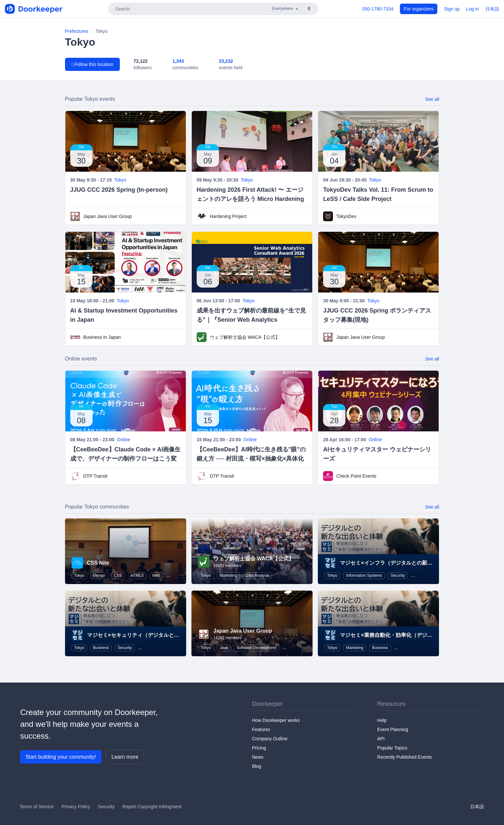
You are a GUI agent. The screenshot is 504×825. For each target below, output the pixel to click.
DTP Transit (96, 476)
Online (123, 440)
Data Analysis (258, 575)
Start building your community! (61, 757)
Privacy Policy (76, 807)
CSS (118, 575)
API (381, 739)
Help (382, 720)
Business (101, 648)
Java (224, 648)
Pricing (259, 748)
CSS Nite (98, 563)
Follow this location (92, 64)
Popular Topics (392, 748)
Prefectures (77, 31)
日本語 (492, 9)
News (258, 757)
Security (398, 575)
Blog (257, 766)
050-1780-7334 (378, 9)
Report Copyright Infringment (152, 807)
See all (432, 99)
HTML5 (137, 575)
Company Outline (270, 739)
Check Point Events (356, 476)
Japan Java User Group (108, 216)
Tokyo (120, 180)
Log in (472, 9)
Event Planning (393, 729)
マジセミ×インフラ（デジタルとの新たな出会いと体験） (407, 563)
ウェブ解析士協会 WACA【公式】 (245, 337)
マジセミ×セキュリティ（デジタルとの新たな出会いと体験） (159, 635)
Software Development (256, 648)
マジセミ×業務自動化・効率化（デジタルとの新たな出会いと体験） (420, 635)
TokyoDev (346, 216)
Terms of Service (36, 807)
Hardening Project (228, 216)
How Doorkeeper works (276, 720)
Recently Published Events (405, 757)
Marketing (228, 575)
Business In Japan (102, 337)
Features (261, 729)
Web (156, 575)
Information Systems (364, 575)
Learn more (125, 757)
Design (99, 575)
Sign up (452, 9)
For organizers (419, 9)
